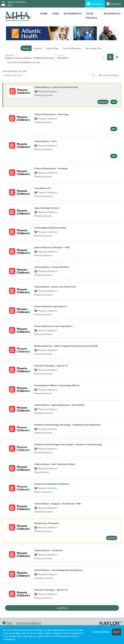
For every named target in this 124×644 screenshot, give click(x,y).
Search (26, 48)
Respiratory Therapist (46, 523)
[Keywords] (29, 57)
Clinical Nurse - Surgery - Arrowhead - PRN (57, 504)
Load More (62, 608)
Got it (116, 632)
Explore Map (52, 48)
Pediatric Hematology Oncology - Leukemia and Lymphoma (67, 425)
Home (44, 13)
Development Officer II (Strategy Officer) (57, 385)
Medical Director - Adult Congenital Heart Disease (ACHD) (66, 346)
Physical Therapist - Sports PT (51, 366)
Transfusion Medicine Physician (52, 484)
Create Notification (109, 75)
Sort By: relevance (13, 75)
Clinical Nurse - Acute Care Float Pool (55, 287)
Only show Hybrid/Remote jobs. (24, 62)
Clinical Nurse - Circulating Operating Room (59, 570)
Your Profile (92, 16)
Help (8, 623)
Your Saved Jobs (93, 48)
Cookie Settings (101, 632)
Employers (114, 4)
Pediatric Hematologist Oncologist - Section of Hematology (68, 444)
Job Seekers (95, 4)
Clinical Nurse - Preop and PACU (52, 267)
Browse (37, 48)
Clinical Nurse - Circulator (48, 550)
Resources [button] (112, 13)
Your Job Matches (72, 48)
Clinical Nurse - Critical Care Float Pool (56, 87)
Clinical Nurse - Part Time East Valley (55, 464)
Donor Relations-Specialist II (50, 306)
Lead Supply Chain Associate (50, 228)
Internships (73, 13)
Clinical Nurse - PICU (46, 141)
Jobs (56, 13)
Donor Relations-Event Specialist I (53, 326)
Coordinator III (42, 188)
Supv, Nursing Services (47, 208)
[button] (117, 57)
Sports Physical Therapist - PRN (52, 247)
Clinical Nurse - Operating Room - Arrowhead (59, 405)
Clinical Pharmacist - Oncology (51, 114)
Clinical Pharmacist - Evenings (51, 168)
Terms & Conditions (28, 623)
